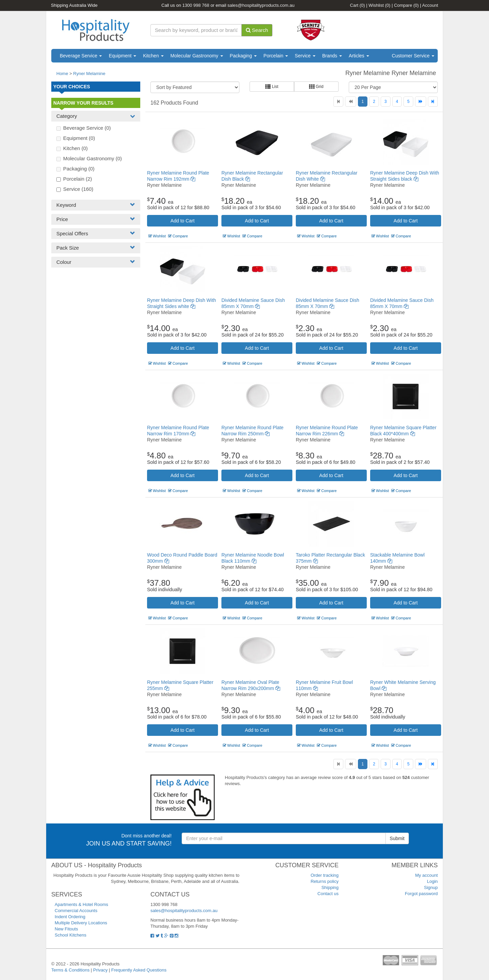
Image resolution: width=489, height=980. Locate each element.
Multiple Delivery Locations (81, 923)
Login (432, 881)
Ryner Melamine (89, 74)
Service (305, 56)
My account (427, 875)
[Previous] (351, 102)
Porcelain (276, 56)
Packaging (243, 56)
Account (430, 5)
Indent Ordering (70, 917)
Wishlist (379, 5)
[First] (338, 102)
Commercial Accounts (76, 911)
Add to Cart (183, 221)
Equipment (122, 56)
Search (257, 30)
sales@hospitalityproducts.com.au (261, 5)
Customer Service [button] (413, 56)
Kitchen (153, 56)
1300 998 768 (196, 5)
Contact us (328, 894)
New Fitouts (66, 929)
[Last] (433, 102)
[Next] (421, 102)
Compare (406, 5)
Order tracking (325, 875)
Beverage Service (81, 56)
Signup (431, 887)
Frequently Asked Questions (139, 970)
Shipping (330, 887)
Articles (359, 56)
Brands (332, 56)
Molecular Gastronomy (197, 56)
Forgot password (421, 894)
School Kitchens (70, 935)
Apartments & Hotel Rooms (81, 904)
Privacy (100, 970)
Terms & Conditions (70, 970)
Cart (358, 5)
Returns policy (325, 881)
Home (62, 74)
